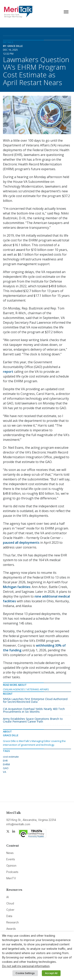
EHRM (6, 764)
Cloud (10, 903)
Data (9, 916)
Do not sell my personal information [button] (26, 966)
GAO (6, 768)
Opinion (11, 866)
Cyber (10, 910)
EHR (5, 761)
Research (13, 922)
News (10, 853)
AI (7, 897)
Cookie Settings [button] (25, 973)
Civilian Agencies (14, 689)
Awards (11, 929)
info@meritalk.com (18, 824)
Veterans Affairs (38, 689)
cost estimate (11, 757)
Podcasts (12, 872)
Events (11, 859)
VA (5, 772)
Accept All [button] (51, 973)
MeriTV (11, 878)
